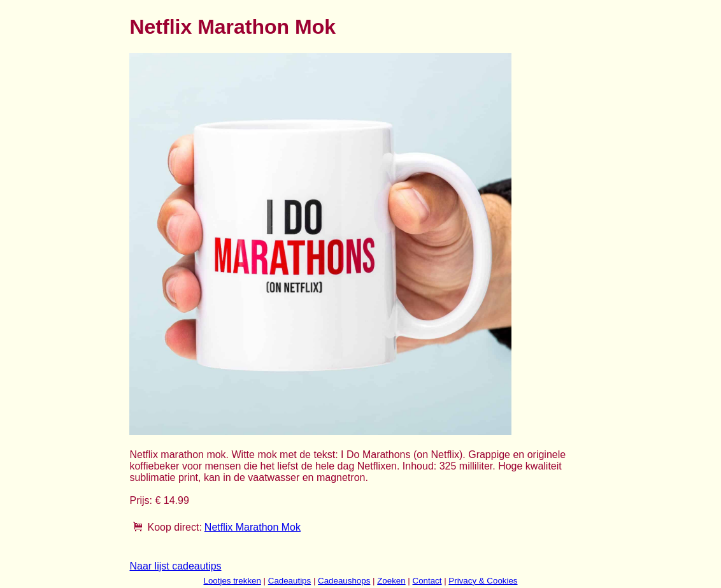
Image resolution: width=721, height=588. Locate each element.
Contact (427, 581)
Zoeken (391, 581)
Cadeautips (289, 581)
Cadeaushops (344, 581)
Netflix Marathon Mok (253, 527)
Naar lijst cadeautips (175, 566)
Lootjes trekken (232, 581)
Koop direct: (174, 527)
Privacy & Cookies (483, 581)
